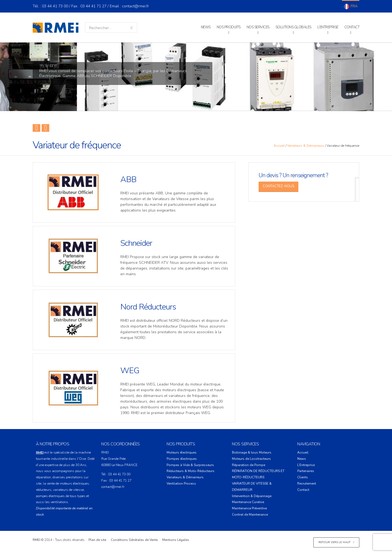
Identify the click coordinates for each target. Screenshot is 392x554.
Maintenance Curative (248, 502)
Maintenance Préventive (249, 508)
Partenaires (306, 471)
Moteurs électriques (182, 452)
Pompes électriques (182, 459)
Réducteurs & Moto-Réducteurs (191, 471)
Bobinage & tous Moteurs (252, 452)
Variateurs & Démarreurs (306, 146)
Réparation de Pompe (249, 465)
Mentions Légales (176, 540)
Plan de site (97, 540)
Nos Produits (229, 27)
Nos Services (258, 27)
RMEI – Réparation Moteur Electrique (56, 27)
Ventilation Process (181, 483)
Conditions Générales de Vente (134, 540)
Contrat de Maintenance (250, 515)
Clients (303, 477)
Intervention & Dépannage (252, 496)
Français (351, 7)
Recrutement (307, 483)
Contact (352, 27)
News (206, 27)
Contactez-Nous (278, 186)
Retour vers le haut (336, 542)
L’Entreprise (328, 27)
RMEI (36, 540)
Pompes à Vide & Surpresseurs (190, 465)
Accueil (279, 146)
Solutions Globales (293, 27)
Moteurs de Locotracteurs (251, 459)
